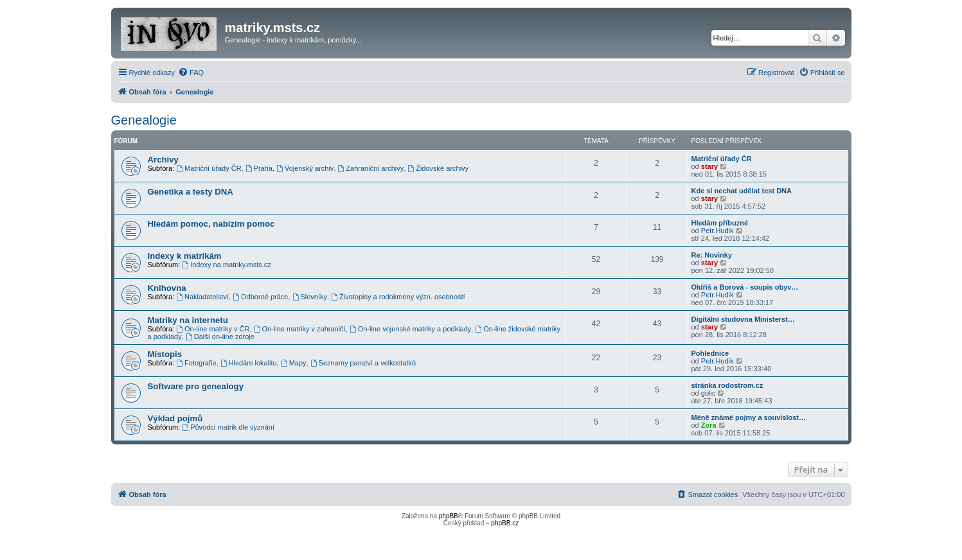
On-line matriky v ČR (213, 329)
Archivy (163, 160)
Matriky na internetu (188, 320)
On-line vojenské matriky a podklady (411, 329)
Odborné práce (260, 297)
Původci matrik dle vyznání (228, 427)
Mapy (294, 363)
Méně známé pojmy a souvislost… (749, 417)
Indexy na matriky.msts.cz (227, 265)
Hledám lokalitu (249, 363)
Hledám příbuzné (720, 223)
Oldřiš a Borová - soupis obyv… (745, 287)
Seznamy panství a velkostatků (363, 363)
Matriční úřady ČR (209, 168)
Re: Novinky (712, 255)
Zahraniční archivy (371, 168)
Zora (709, 425)
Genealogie (144, 120)
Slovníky (310, 297)
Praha (259, 168)
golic (708, 393)
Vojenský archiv (305, 168)
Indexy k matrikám (185, 256)
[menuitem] (191, 73)
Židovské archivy (438, 168)
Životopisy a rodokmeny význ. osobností (398, 297)
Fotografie (196, 363)
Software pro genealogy (196, 386)
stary (709, 166)
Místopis (165, 354)
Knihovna (167, 288)
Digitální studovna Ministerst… (743, 319)
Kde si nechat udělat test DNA (742, 191)
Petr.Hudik (717, 231)
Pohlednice (710, 353)
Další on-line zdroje (220, 337)
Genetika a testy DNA (191, 192)
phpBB (449, 516)
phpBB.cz (505, 523)
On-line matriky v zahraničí (300, 329)
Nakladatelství (202, 297)
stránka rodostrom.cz (727, 385)
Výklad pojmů (175, 418)
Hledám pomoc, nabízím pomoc (211, 224)
